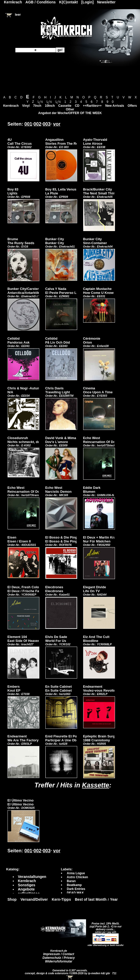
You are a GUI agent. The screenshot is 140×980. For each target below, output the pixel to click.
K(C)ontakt (69, 2)
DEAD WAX (75, 893)
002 (38, 124)
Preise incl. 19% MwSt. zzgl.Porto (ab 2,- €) (105, 925)
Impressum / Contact (59, 954)
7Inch (37, 106)
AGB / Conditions (41, 2)
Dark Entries (76, 889)
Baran (71, 881)
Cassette (65, 106)
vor (57, 124)
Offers (132, 106)
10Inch (50, 106)
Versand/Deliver (34, 899)
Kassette (95, 785)
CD (77, 106)
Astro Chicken (77, 877)
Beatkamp (74, 885)
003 (47, 124)
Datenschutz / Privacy (59, 958)
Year (114, 899)
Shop (12, 899)
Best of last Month (91, 899)
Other (70, 109)
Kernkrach (11, 106)
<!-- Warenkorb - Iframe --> (70, 977)
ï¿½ (40, 102)
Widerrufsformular (59, 961)
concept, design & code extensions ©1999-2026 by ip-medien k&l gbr (68, 973)
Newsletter (106, 2)
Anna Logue (76, 873)
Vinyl (26, 106)
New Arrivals (115, 106)
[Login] (87, 2)
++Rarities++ (92, 106)
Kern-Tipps (62, 899)
